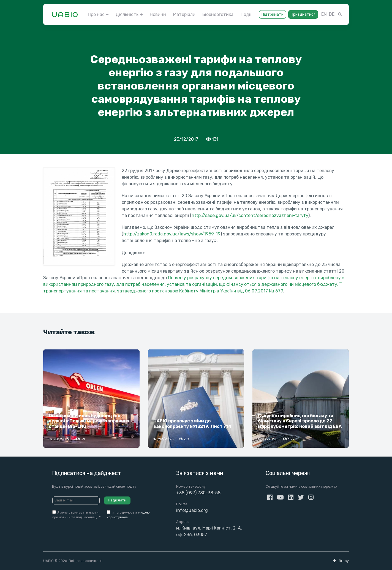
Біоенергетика (218, 14)
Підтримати (273, 14)
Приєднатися (303, 14)
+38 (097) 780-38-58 (198, 493)
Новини (158, 14)
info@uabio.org (192, 510)
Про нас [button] (96, 14)
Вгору (341, 561)
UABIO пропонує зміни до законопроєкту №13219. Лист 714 (192, 424)
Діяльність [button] (127, 14)
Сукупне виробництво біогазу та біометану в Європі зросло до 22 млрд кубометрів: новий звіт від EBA (300, 421)
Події (246, 14)
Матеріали (184, 14)
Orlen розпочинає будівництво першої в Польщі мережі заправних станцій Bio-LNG (89, 421)
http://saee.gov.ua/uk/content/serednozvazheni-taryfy (250, 215)
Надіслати (117, 500)
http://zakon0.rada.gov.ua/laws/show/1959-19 (172, 234)
